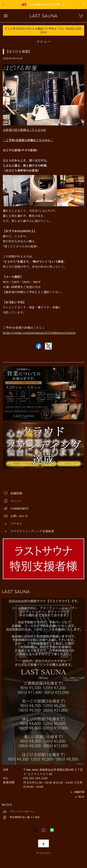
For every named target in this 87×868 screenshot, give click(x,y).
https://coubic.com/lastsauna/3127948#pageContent (39, 333)
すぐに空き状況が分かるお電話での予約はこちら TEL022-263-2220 (43, 30)
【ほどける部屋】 (18, 52)
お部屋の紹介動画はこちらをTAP (24, 130)
